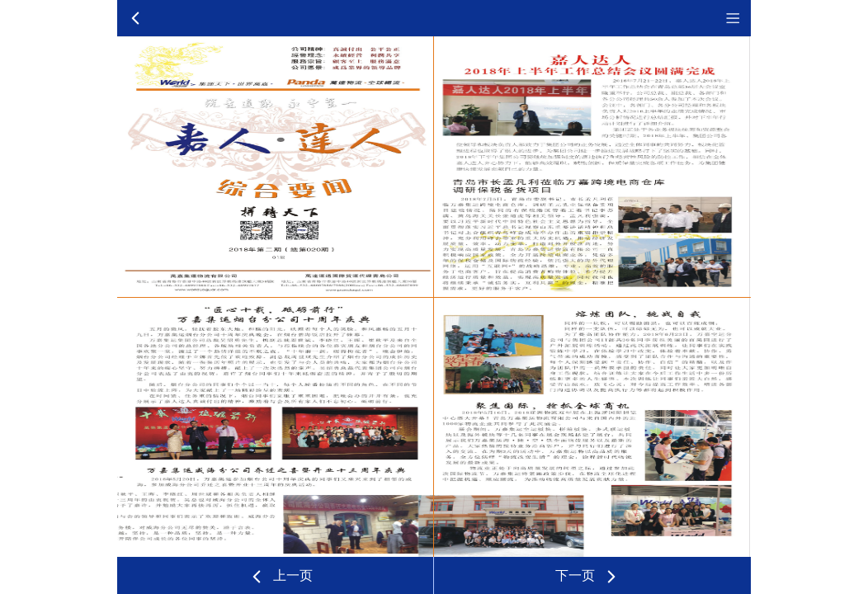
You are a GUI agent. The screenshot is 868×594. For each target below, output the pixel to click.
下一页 (587, 577)
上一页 (281, 577)
